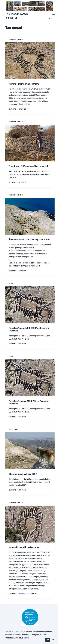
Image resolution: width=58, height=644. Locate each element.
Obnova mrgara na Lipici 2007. (23, 474)
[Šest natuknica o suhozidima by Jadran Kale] (30, 216)
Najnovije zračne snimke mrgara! (24, 84)
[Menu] (54, 14)
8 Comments (33, 594)
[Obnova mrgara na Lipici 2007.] (30, 451)
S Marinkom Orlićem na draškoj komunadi (28, 166)
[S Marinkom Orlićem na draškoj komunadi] (30, 143)
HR (48, 640)
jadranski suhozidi (16, 39)
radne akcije (13, 429)
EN (53, 640)
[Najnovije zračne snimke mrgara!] (30, 61)
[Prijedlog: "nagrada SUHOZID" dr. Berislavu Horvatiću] (30, 378)
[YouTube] (16, 18)
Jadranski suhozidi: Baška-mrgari (24, 547)
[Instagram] (12, 18)
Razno (11, 284)
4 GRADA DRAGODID (18, 14)
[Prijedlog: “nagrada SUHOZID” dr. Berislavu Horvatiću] (30, 305)
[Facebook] (8, 18)
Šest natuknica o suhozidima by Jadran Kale (29, 240)
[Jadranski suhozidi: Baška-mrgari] (30, 524)
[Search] (50, 18)
